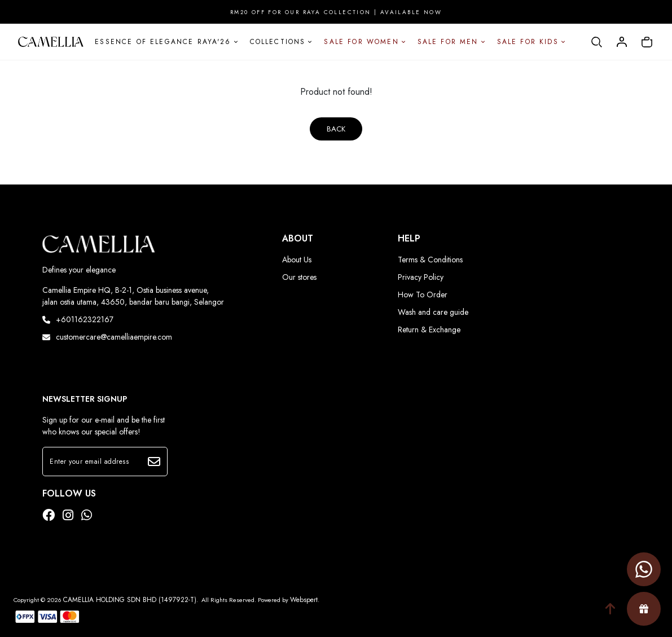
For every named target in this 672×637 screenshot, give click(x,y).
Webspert (304, 600)
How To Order (423, 295)
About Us (297, 260)
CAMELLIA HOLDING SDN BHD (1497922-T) (130, 600)
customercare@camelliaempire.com (107, 337)
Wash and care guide (433, 312)
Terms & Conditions (430, 260)
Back (336, 129)
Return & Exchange (429, 330)
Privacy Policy (421, 277)
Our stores (299, 277)
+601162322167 (78, 319)
